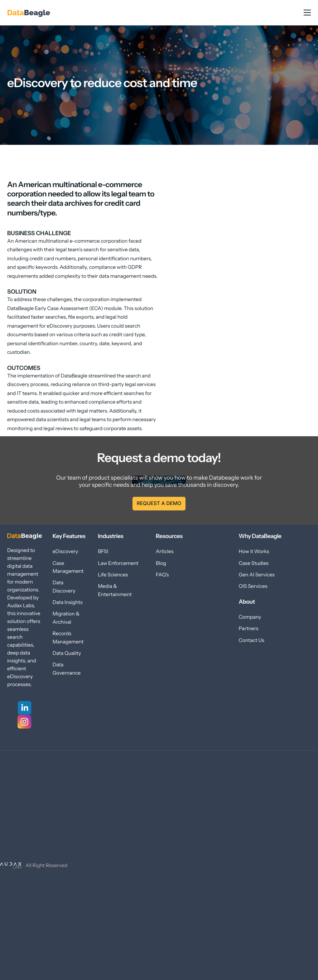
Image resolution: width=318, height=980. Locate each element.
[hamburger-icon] (307, 13)
